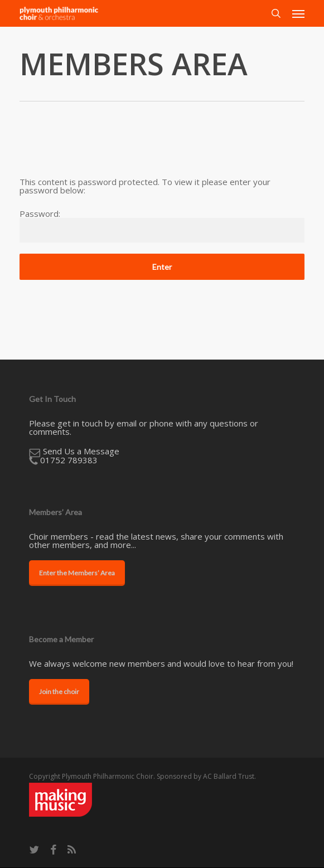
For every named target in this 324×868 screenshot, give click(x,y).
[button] (298, 13)
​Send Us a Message (81, 451)
